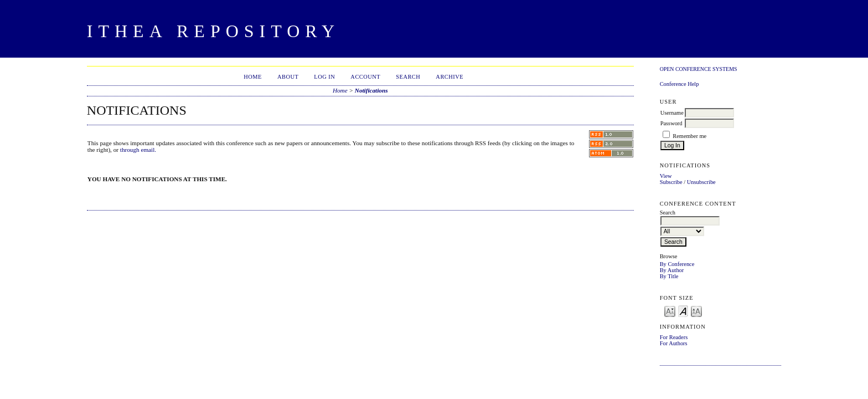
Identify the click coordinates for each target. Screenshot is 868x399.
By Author (672, 270)
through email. (138, 150)
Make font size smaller (670, 311)
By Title (669, 276)
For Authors (674, 343)
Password (671, 123)
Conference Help (680, 84)
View (666, 176)
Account (365, 77)
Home (253, 77)
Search (408, 77)
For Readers (674, 337)
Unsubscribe (701, 182)
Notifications (371, 90)
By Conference (677, 264)
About (288, 77)
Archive (449, 77)
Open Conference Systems (699, 69)
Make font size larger (696, 311)
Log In (324, 77)
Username (672, 113)
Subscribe (671, 182)
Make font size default (683, 311)
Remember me (689, 136)
